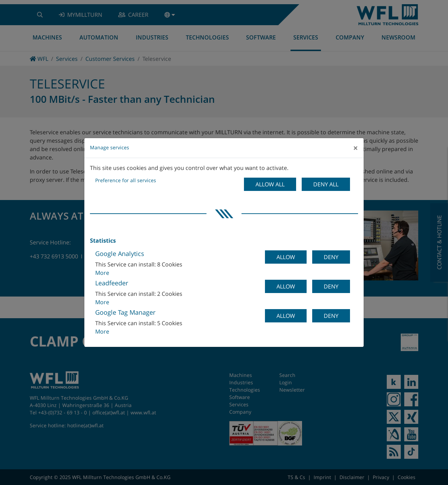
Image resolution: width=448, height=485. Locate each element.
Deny (331, 257)
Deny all (326, 184)
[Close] (356, 148)
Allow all (270, 184)
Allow (286, 257)
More (102, 273)
